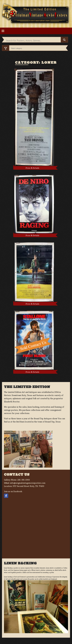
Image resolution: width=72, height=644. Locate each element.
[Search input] (33, 41)
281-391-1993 (23, 480)
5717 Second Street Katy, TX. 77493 (28, 486)
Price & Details (32, 168)
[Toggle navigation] (3, 31)
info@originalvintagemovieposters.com (28, 483)
